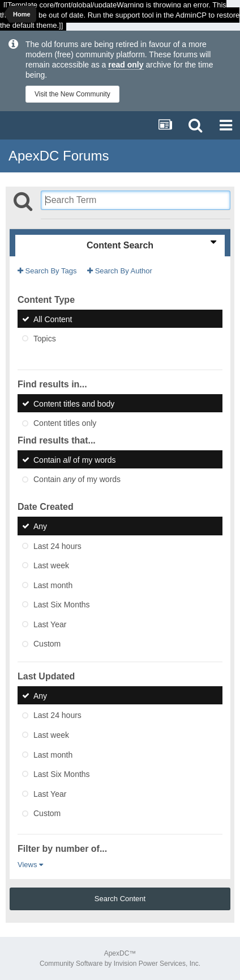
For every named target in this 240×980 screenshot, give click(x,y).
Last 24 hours (57, 546)
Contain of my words (75, 459)
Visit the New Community (72, 94)
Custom (47, 644)
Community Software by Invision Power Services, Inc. (120, 964)
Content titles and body (74, 403)
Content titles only (65, 423)
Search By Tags (47, 271)
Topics (45, 339)
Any (40, 526)
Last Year (50, 624)
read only (126, 65)
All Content (53, 319)
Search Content (120, 899)
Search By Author (120, 271)
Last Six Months (62, 605)
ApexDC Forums (59, 156)
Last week (51, 565)
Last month (53, 585)
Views (30, 865)
